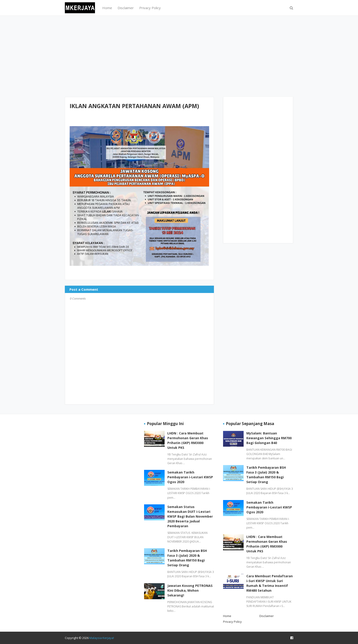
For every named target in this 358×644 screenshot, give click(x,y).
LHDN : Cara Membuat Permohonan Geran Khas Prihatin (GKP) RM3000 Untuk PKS (188, 440)
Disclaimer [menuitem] (126, 8)
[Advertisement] (179, 56)
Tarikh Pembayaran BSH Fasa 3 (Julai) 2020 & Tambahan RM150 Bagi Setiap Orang (187, 558)
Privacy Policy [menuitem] (150, 8)
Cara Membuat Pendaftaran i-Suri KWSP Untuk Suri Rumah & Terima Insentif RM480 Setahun (270, 583)
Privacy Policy (232, 622)
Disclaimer (267, 616)
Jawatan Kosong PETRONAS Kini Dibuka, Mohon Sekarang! (190, 590)
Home (227, 616)
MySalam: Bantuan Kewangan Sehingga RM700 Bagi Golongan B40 (269, 438)
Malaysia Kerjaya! (102, 638)
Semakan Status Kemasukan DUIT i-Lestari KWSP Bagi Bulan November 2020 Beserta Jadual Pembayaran (190, 516)
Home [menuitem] (107, 8)
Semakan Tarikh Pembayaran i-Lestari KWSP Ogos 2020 (190, 477)
